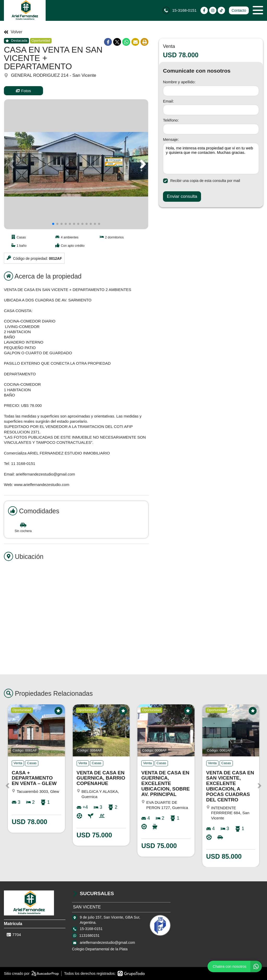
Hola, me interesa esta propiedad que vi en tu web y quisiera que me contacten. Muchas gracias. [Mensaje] (211, 159)
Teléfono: (171, 120)
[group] (76, 164)
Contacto (239, 10)
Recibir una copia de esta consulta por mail (202, 181)
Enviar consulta (182, 196)
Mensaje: (171, 139)
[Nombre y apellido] (211, 91)
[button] (142, 164)
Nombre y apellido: (179, 82)
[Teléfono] (211, 129)
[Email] (211, 110)
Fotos (23, 91)
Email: (168, 101)
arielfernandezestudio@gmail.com (107, 943)
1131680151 (89, 935)
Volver (13, 32)
